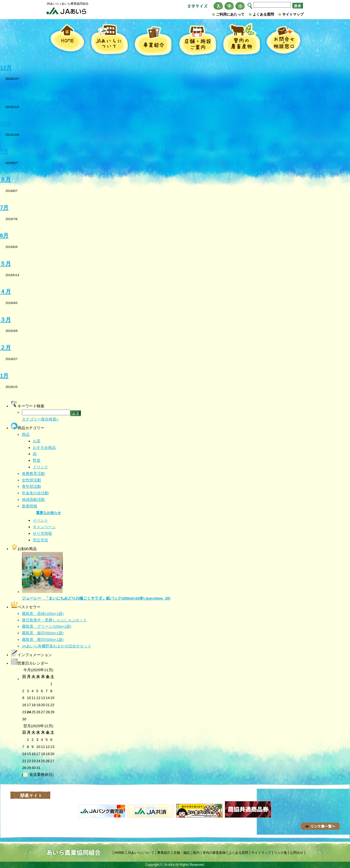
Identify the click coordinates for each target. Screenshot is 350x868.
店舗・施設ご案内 (197, 40)
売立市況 (40, 540)
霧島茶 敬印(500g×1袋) (43, 640)
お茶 (37, 441)
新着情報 (30, 506)
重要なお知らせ (49, 513)
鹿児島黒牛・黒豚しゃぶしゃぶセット (54, 620)
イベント (40, 520)
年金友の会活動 (35, 493)
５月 (5, 264)
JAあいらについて (109, 40)
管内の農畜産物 (241, 40)
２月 (5, 347)
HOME (67, 40)
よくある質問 (263, 14)
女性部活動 (31, 480)
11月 (6, 95)
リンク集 (281, 853)
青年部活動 (31, 486)
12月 (6, 68)
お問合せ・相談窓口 (283, 40)
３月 (5, 320)
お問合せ (297, 853)
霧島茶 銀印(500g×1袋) (43, 633)
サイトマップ (293, 14)
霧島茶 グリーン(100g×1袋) (47, 626)
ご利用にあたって (230, 14)
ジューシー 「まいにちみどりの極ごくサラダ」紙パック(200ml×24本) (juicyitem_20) (96, 598)
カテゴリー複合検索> (40, 419)
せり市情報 (42, 534)
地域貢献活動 (33, 500)
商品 (26, 435)
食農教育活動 (33, 474)
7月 (4, 207)
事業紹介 (153, 40)
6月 (4, 235)
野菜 (37, 461)
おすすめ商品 (44, 448)
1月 (4, 376)
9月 (4, 151)
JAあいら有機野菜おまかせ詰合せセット (57, 646)
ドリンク (40, 467)
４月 (5, 291)
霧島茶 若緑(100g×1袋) (43, 614)
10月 (6, 124)
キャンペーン (44, 527)
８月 (5, 179)
